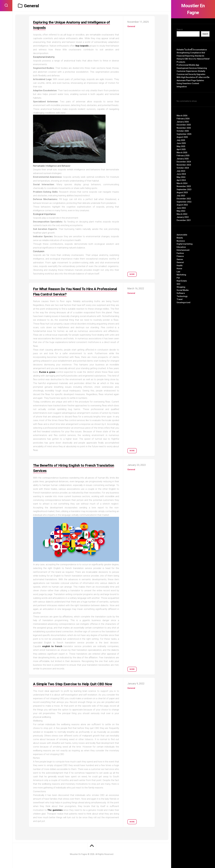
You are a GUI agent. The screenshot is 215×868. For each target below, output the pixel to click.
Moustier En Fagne (193, 9)
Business (181, 241)
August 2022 (182, 205)
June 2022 (181, 208)
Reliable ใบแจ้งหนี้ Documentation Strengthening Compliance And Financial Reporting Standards (192, 53)
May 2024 (181, 177)
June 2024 (181, 174)
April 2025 (181, 149)
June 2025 (181, 143)
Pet (178, 278)
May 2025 (181, 146)
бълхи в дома (47, 372)
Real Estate (182, 281)
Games (180, 259)
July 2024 (181, 171)
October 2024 (183, 168)
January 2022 (183, 217)
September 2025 (184, 134)
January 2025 (183, 159)
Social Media (183, 290)
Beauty (180, 238)
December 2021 (184, 220)
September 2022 (184, 202)
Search (180, 30)
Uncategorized (183, 302)
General (180, 262)
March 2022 (182, 214)
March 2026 (182, 116)
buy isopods (82, 46)
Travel (180, 299)
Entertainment (183, 250)
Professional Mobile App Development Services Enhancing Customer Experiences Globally (192, 68)
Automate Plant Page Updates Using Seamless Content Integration (190, 84)
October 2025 (183, 131)
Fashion (180, 253)
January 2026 (183, 122)
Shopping (181, 287)
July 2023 (181, 196)
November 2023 (184, 186)
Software (181, 293)
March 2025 (182, 153)
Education (181, 247)
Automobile (182, 235)
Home (179, 269)
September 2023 (184, 189)
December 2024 (184, 162)
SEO (178, 284)
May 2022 (181, 211)
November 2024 (184, 165)
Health (180, 266)
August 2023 (182, 192)
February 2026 (183, 119)
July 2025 (181, 140)
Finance (180, 256)
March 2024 (182, 183)
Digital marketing (185, 244)
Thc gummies (55, 815)
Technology (182, 296)
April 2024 (181, 180)
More (132, 273)
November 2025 (184, 128)
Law (178, 272)
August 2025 (182, 137)
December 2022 (184, 199)
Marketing (181, 275)
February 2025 (183, 156)
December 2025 (184, 125)
